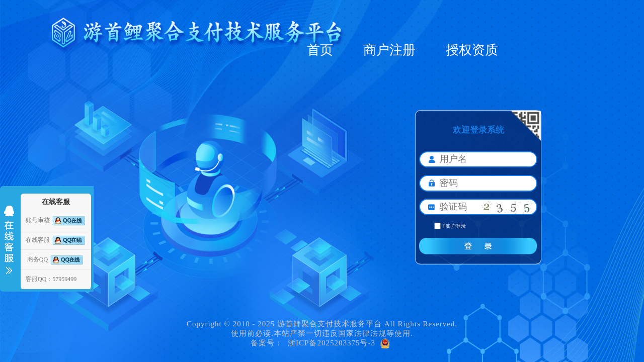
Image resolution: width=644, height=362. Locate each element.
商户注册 (389, 50)
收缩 (9, 240)
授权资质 (472, 50)
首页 (320, 50)
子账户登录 (450, 226)
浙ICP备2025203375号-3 (332, 343)
